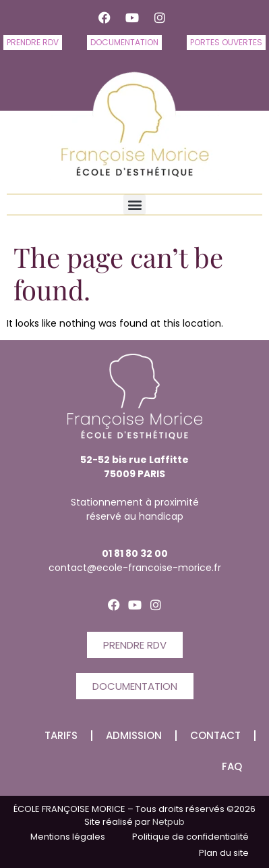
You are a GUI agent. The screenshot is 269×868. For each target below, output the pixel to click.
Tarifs (61, 735)
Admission (134, 735)
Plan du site (224, 853)
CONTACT (215, 735)
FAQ (232, 766)
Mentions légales (68, 837)
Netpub (168, 822)
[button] (134, 205)
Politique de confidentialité (190, 837)
